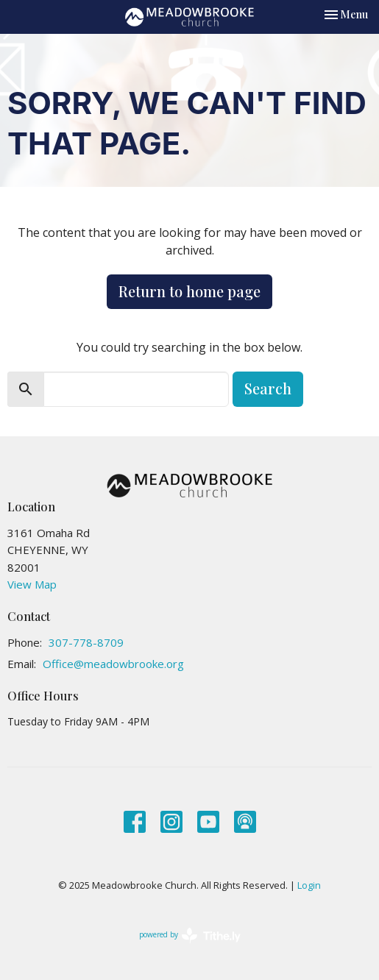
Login (309, 885)
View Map (32, 584)
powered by (190, 935)
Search (268, 388)
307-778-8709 (86, 642)
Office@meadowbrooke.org (113, 664)
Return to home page (189, 291)
